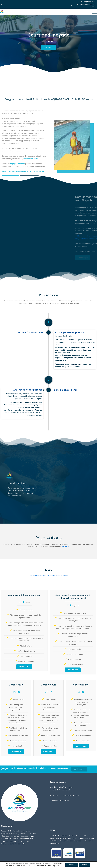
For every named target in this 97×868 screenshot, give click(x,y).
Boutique (24, 836)
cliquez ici (65, 547)
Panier (32, 836)
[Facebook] (2, 4)
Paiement (5, 841)
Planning (16, 834)
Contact (28, 841)
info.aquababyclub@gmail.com (67, 795)
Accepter (71, 865)
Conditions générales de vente (13, 844)
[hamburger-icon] (95, 12)
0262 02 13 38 (64, 801)
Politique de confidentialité (23, 839)
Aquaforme (26, 831)
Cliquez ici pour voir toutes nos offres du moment (48, 576)
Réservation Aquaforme (10, 836)
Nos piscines (6, 834)
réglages (55, 866)
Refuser (85, 865)
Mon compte (6, 839)
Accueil (4, 831)
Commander (24, 667)
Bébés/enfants (14, 831)
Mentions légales (17, 841)
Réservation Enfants (28, 834)
